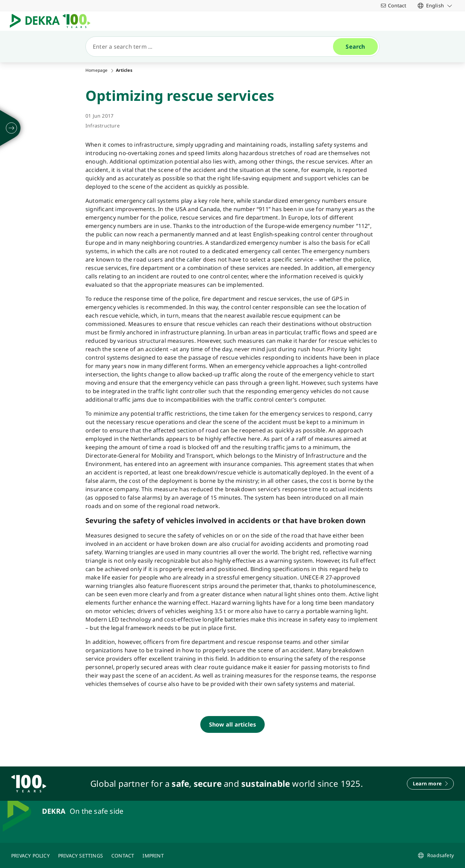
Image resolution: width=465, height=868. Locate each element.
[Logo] (53, 21)
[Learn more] (430, 784)
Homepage (97, 70)
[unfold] (12, 128)
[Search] (212, 47)
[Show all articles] (233, 724)
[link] (435, 5)
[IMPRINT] (153, 855)
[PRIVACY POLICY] (30, 855)
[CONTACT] (123, 855)
